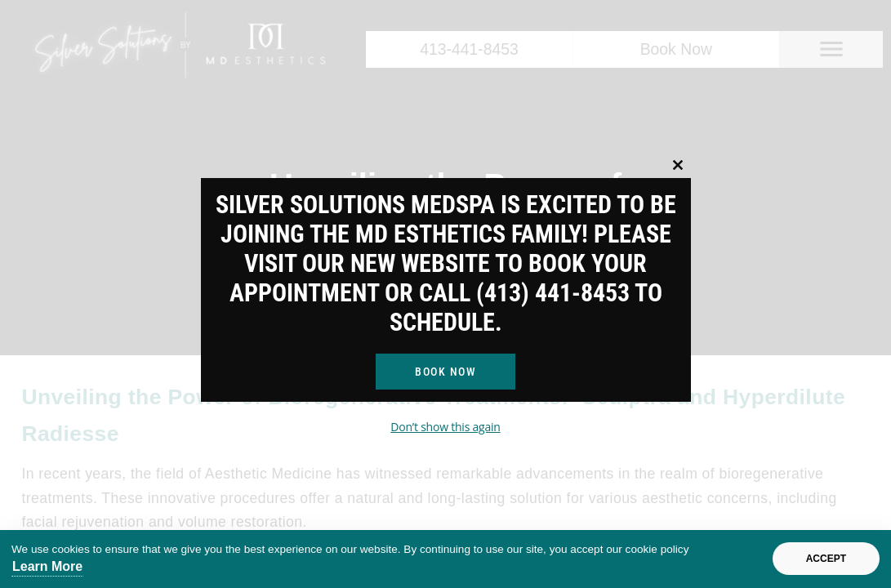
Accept (826, 559)
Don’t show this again (445, 427)
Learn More (47, 566)
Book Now (445, 372)
